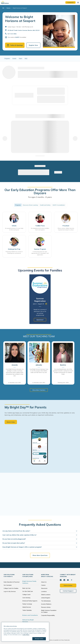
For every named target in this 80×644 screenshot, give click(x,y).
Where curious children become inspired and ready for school (66, 229)
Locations (44, 591)
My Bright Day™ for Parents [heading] (26, 407)
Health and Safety (45, 205)
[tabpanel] (40, 299)
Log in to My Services (10, 591)
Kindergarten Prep (14, 249)
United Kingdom (46, 598)
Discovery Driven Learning (30, 205)
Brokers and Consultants (30, 615)
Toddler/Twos (40, 226)
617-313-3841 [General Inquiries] (12, 34)
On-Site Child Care (28, 591)
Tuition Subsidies (27, 610)
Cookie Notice (49, 640)
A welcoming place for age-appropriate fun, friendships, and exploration (40, 253)
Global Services (27, 607)
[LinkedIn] (64, 580)
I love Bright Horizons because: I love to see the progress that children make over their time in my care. (39, 371)
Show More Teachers (39, 390)
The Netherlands (46, 601)
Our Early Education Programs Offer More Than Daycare (40, 191)
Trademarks (67, 640)
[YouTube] (68, 580)
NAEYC (17, 37)
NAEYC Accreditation (59, 205)
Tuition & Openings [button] (15, 45)
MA (3, 8)
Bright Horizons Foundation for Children (49, 611)
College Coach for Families (11, 588)
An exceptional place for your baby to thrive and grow (14, 229)
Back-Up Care (26, 588)
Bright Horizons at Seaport (20, 8)
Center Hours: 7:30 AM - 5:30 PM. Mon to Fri (20, 27)
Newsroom (44, 588)
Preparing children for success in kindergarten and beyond (14, 252)
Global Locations (46, 595)
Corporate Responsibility (48, 615)
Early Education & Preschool (12, 582)
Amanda (15, 365)
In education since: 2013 (39, 383)
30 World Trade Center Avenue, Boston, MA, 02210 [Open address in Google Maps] (24, 30)
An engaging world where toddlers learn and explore (40, 229)
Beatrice (63, 365)
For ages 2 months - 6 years (40, 197)
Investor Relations (46, 604)
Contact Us (70, 2)
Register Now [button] (33, 45)
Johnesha (39, 365)
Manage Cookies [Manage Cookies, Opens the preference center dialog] (39, 639)
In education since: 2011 (15, 383)
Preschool (66, 226)
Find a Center (68, 585)
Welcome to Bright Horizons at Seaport (20, 19)
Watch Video (11, 422)
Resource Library (46, 607)
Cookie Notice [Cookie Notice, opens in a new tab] (26, 635)
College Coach (26, 594)
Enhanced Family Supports (30, 601)
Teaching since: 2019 (63, 383)
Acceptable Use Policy (58, 640)
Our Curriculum (8, 585)
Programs (18, 205)
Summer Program (40, 249)
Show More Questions (40, 555)
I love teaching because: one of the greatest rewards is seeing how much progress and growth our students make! (63, 372)
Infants (14, 226)
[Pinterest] (72, 580)
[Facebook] (61, 580)
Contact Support (68, 591)
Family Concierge (27, 604)
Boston (9, 8)
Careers (43, 585)
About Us (44, 582)
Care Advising (26, 598)
